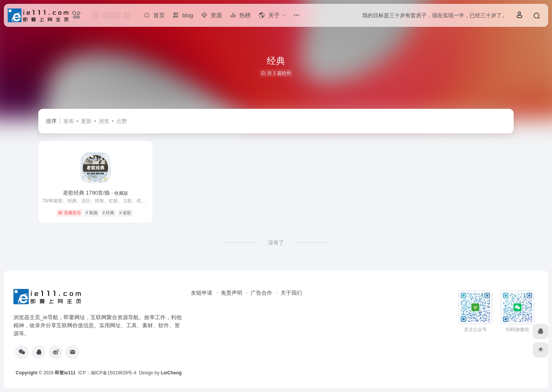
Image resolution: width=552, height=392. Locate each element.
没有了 (276, 243)
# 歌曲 (91, 213)
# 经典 (108, 213)
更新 (86, 121)
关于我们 (291, 293)
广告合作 (261, 293)
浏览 (104, 121)
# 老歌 (125, 213)
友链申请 (202, 293)
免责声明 (232, 293)
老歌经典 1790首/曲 (95, 193)
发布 (69, 121)
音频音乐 (70, 213)
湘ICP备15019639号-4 (113, 373)
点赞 (122, 121)
